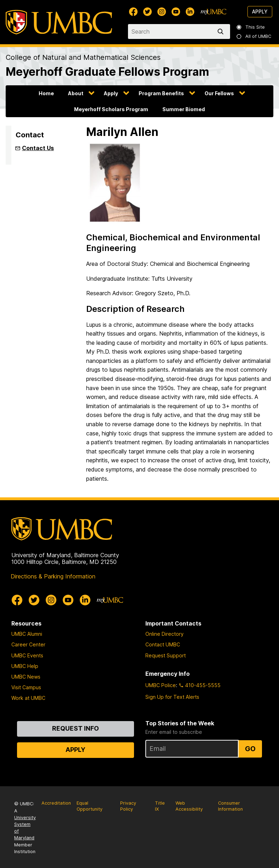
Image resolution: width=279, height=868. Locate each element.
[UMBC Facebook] (133, 12)
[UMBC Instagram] (162, 12)
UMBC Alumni (27, 634)
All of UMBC (254, 36)
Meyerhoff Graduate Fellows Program (107, 72)
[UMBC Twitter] (147, 12)
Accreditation (56, 803)
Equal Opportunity (90, 806)
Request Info (76, 728)
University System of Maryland (25, 828)
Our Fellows (219, 93)
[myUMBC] (213, 12)
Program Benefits (161, 93)
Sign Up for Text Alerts (172, 697)
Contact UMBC (163, 644)
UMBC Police (161, 685)
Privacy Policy (128, 806)
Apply (260, 12)
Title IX (160, 806)
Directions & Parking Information (53, 576)
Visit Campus (26, 687)
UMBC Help (25, 666)
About (76, 93)
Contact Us (38, 148)
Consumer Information (230, 806)
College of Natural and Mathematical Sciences (83, 57)
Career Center (28, 644)
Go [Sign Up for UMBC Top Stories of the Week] (250, 749)
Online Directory (164, 634)
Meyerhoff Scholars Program (111, 109)
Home (46, 93)
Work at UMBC (28, 698)
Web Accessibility (189, 806)
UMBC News (26, 677)
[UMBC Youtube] (176, 12)
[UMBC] (59, 22)
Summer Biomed (184, 109)
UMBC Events (27, 655)
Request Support (166, 655)
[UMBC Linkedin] (190, 12)
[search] (222, 32)
